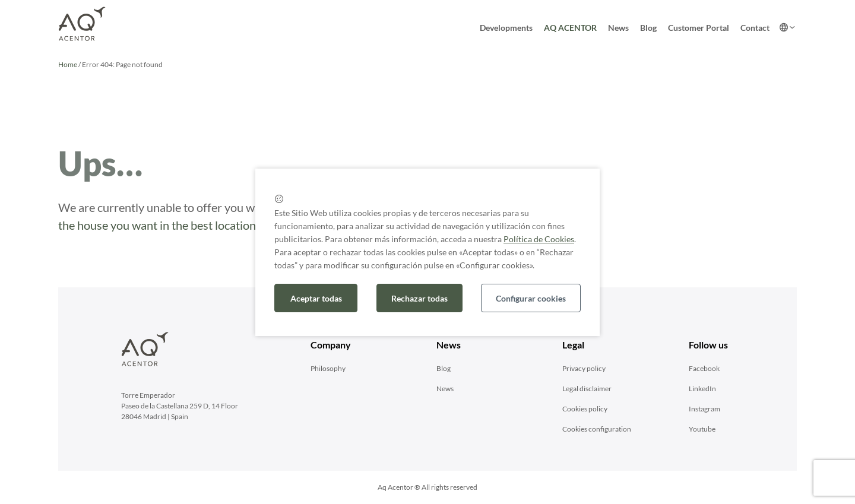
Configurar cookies (531, 298)
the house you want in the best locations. (161, 225)
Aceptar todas (316, 298)
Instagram (704, 409)
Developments (506, 28)
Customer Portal (699, 28)
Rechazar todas (419, 298)
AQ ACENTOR (570, 28)
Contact (755, 28)
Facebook (704, 368)
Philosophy (328, 368)
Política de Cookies (539, 239)
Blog (648, 28)
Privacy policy (584, 368)
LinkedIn (702, 389)
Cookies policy (585, 409)
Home (68, 64)
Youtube (702, 429)
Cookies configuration (597, 429)
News (618, 28)
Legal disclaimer (587, 389)
